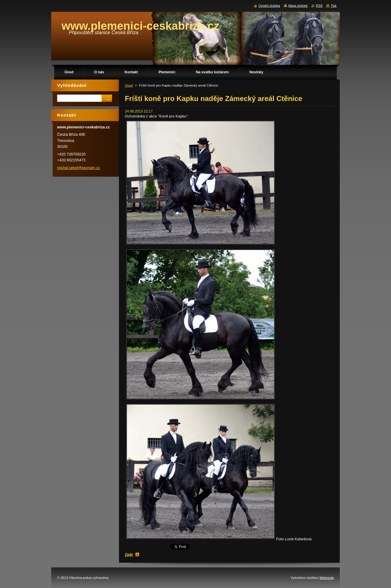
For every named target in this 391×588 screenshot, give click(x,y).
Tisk (334, 6)
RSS (319, 6)
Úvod (129, 85)
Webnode (327, 578)
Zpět (129, 555)
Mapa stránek (298, 6)
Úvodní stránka (269, 6)
